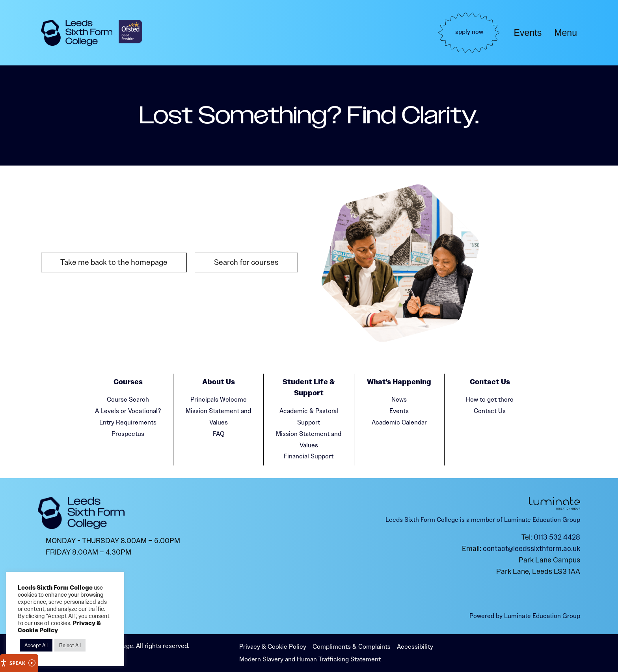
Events (528, 33)
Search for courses (246, 262)
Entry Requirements (128, 422)
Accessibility (415, 647)
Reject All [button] (70, 645)
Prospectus (128, 434)
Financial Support (309, 456)
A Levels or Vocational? (128, 411)
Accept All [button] (36, 645)
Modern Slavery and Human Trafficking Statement (310, 659)
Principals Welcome (219, 399)
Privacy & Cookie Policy (273, 647)
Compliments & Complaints (352, 647)
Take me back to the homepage (114, 262)
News (399, 399)
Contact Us (490, 411)
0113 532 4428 (557, 537)
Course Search (128, 399)
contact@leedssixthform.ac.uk (531, 549)
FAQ (219, 434)
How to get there (490, 399)
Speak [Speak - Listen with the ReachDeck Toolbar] (18, 663)
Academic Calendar (399, 422)
